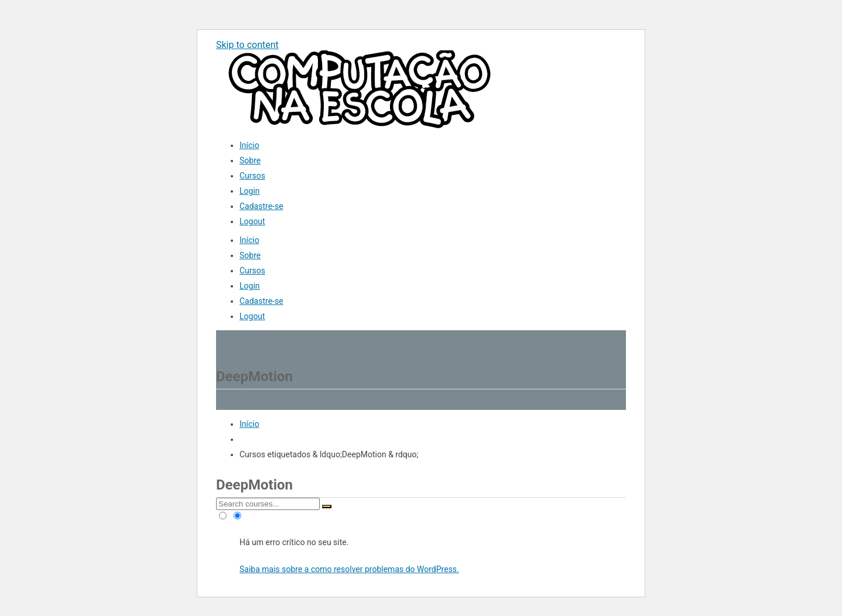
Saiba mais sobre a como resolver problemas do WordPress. (349, 569)
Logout (252, 221)
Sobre (250, 160)
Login (250, 191)
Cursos (252, 176)
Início (249, 145)
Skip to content (247, 45)
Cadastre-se (261, 206)
